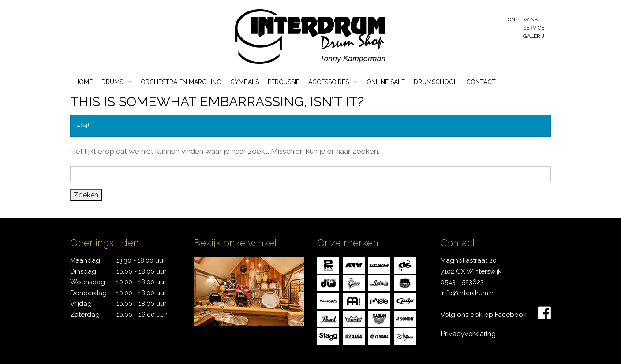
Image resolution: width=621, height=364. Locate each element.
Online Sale (386, 82)
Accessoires (329, 82)
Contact (481, 82)
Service (534, 28)
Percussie (284, 82)
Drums (112, 82)
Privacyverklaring (468, 334)
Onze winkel (526, 19)
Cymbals (245, 82)
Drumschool (436, 82)
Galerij (534, 36)
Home (84, 82)
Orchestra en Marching (181, 82)
